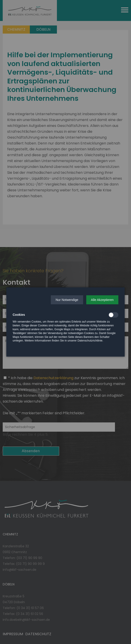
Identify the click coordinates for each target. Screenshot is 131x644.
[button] (67, 300)
